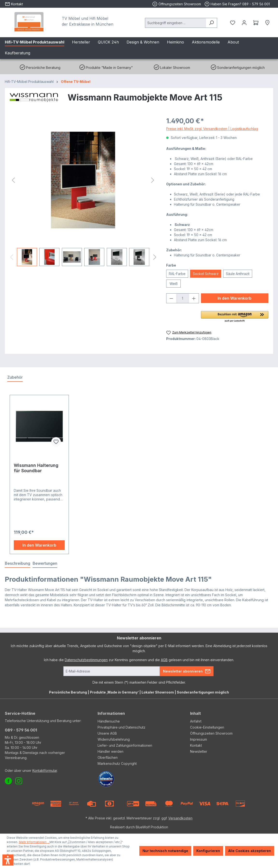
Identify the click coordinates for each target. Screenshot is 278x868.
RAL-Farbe (177, 274)
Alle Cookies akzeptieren (250, 851)
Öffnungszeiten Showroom (180, 4)
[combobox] (176, 23)
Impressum (199, 739)
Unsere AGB (107, 733)
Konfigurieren (208, 851)
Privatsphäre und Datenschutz (121, 727)
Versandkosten (180, 818)
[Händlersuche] (267, 23)
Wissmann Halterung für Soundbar (36, 468)
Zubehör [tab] (15, 377)
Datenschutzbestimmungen (86, 660)
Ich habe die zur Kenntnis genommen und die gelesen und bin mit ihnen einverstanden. (139, 660)
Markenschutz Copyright (117, 763)
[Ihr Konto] (244, 23)
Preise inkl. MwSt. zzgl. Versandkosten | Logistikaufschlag (212, 129)
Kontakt (196, 745)
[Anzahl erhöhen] (194, 298)
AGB (164, 660)
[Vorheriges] (13, 180)
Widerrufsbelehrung (114, 739)
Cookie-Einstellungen (207, 727)
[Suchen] (211, 23)
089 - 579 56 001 (21, 730)
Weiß (174, 284)
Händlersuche (109, 721)
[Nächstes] (153, 180)
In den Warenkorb (235, 298)
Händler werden (110, 751)
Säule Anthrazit (238, 274)
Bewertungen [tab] (45, 563)
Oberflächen (108, 757)
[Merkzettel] (233, 23)
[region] (83, 191)
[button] (235, 317)
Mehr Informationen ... (34, 842)
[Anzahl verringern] (171, 298)
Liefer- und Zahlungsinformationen (125, 745)
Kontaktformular (45, 770)
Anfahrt (196, 721)
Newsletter (199, 751)
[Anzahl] (183, 298)
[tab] (18, 564)
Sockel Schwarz (206, 274)
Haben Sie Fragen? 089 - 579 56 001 (237, 4)
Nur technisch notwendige (165, 851)
